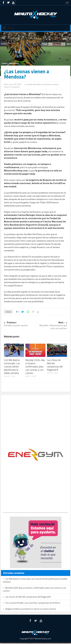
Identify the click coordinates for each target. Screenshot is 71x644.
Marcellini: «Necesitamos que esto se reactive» (52, 326)
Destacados (14, 63)
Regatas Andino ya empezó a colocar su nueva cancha (30, 609)
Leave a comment (12, 87)
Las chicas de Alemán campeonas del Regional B (55, 365)
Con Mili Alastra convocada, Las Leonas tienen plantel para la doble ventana (12, 367)
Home (4, 63)
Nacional (41, 84)
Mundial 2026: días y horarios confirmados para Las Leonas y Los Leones (35, 367)
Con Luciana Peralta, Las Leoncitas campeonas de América (33, 603)
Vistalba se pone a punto (19, 324)
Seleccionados (52, 84)
